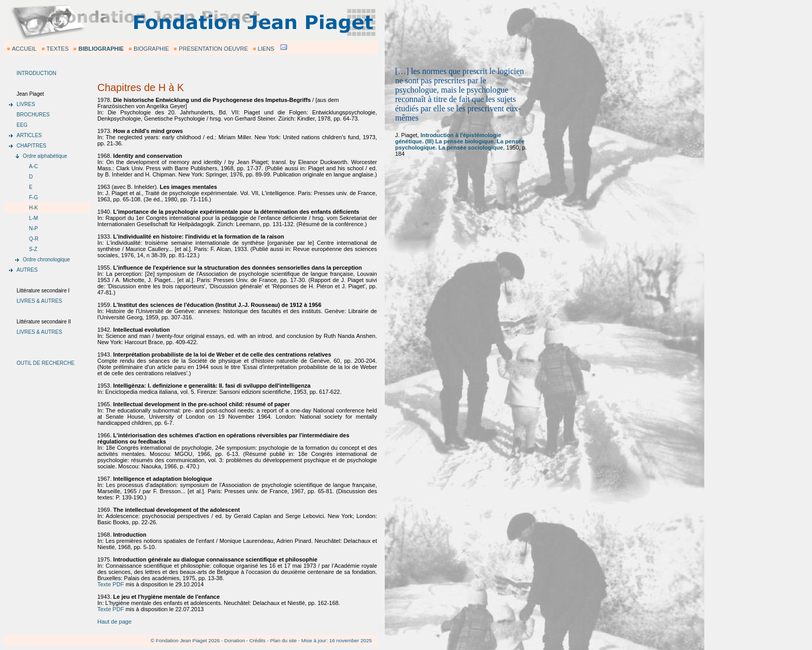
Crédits (257, 640)
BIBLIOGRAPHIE (101, 49)
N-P (33, 228)
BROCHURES (33, 115)
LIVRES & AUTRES (39, 301)
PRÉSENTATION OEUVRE (213, 49)
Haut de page (114, 622)
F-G (33, 197)
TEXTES (58, 49)
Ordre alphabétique (45, 156)
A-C (33, 166)
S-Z (33, 249)
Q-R (34, 239)
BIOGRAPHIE (151, 49)
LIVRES (26, 104)
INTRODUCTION (37, 73)
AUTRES (27, 270)
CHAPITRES (31, 146)
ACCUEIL (24, 49)
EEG (22, 125)
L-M (33, 218)
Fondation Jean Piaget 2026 (188, 640)
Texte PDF (111, 584)
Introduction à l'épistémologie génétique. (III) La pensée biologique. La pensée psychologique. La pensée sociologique (460, 141)
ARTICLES (29, 135)
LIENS (266, 49)
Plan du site (283, 640)
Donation (235, 640)
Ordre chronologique (46, 260)
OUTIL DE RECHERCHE (46, 363)
